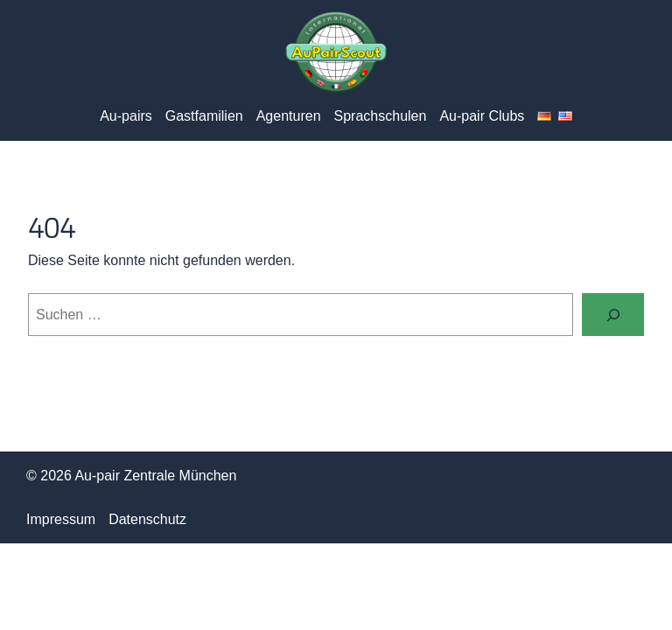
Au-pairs (126, 116)
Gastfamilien (204, 116)
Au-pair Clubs (482, 116)
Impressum (61, 519)
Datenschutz (147, 519)
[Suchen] (613, 315)
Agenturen (289, 116)
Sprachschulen (381, 116)
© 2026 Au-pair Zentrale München (131, 476)
